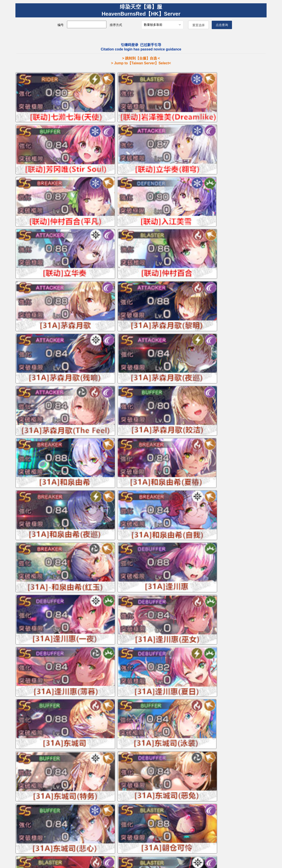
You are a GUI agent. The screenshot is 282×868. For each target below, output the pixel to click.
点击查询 (214, 25)
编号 (67, 25)
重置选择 (191, 25)
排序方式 (122, 25)
